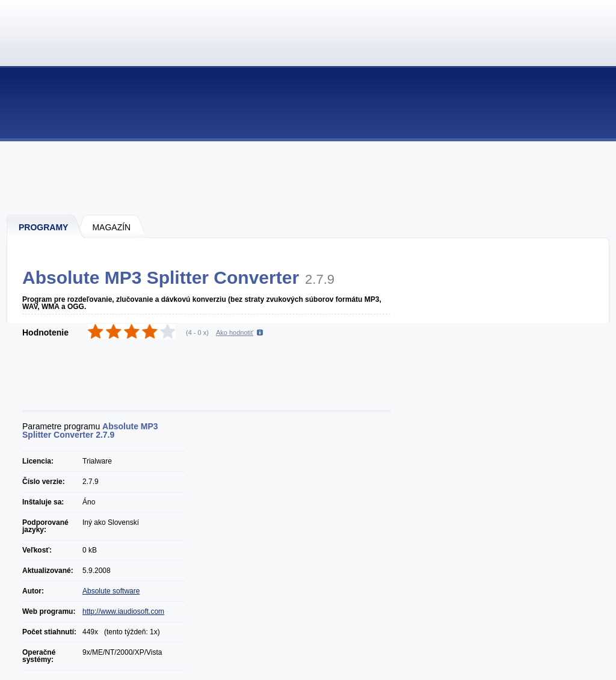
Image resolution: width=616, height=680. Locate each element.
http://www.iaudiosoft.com (123, 611)
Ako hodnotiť (235, 332)
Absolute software (111, 591)
